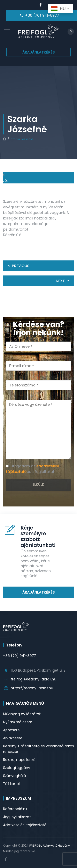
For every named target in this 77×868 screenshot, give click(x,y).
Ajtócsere (11, 730)
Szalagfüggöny (17, 768)
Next (63, 281)
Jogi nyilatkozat (17, 817)
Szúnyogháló (14, 776)
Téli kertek (12, 784)
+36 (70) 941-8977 (42, 15)
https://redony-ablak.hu (32, 688)
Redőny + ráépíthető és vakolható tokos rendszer (38, 749)
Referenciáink (15, 809)
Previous (18, 266)
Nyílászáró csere (18, 722)
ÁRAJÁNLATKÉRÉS (39, 52)
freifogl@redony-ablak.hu (33, 679)
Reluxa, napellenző (19, 760)
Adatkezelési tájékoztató (25, 825)
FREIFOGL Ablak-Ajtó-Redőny (50, 846)
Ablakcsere (13, 738)
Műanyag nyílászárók (22, 714)
